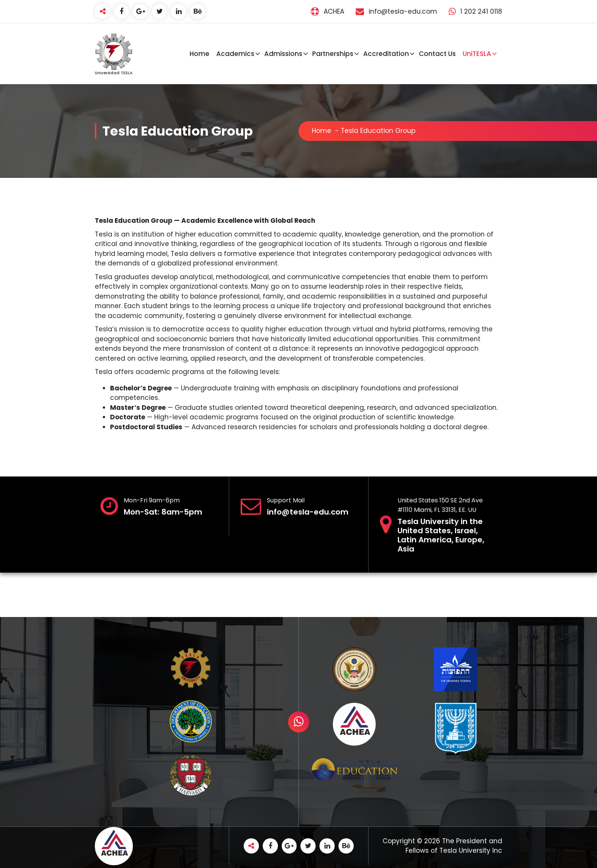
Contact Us (437, 54)
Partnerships (333, 54)
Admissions (283, 54)
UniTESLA (477, 54)
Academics (235, 54)
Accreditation (386, 54)
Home (200, 54)
